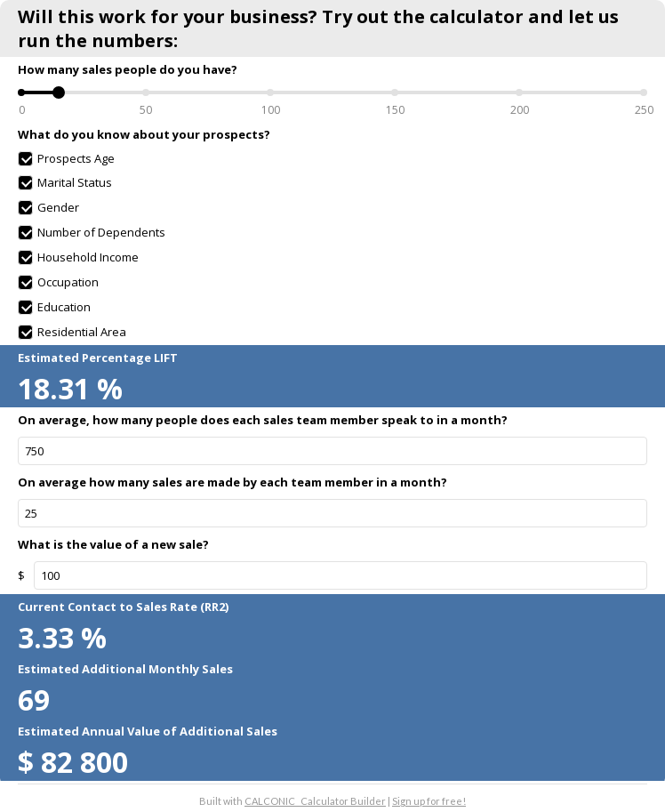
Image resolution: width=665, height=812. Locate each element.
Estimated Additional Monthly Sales (125, 669)
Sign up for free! (429, 801)
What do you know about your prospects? (144, 134)
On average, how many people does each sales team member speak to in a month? (263, 420)
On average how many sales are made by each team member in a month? (232, 482)
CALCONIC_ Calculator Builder (315, 801)
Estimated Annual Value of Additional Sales (148, 731)
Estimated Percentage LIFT (98, 358)
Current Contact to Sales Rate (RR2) (123, 607)
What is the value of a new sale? (113, 544)
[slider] (59, 92)
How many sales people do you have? (128, 69)
